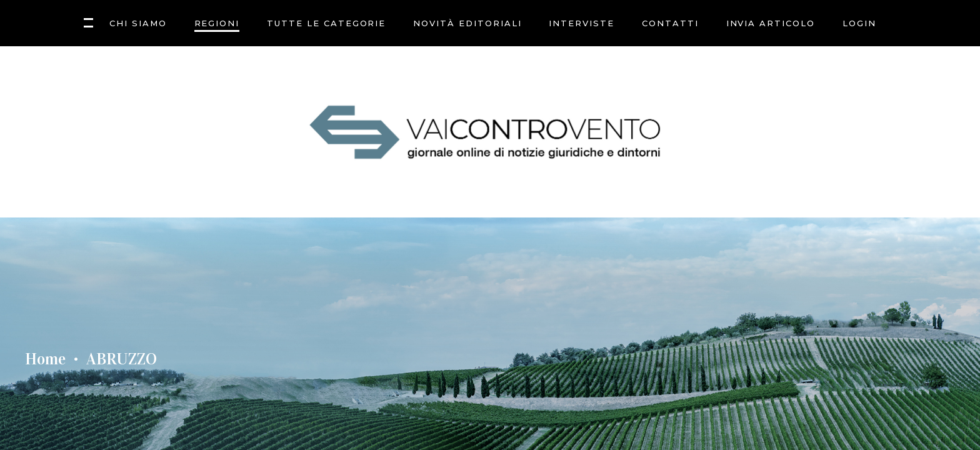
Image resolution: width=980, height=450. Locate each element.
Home (45, 359)
